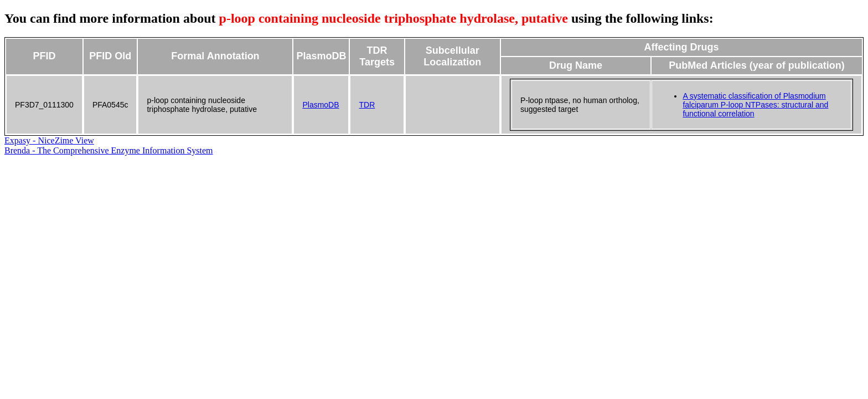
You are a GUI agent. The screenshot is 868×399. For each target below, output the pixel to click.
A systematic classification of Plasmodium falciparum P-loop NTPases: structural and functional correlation (755, 105)
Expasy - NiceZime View (49, 140)
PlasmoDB (321, 105)
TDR (367, 105)
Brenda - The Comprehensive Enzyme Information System (109, 150)
